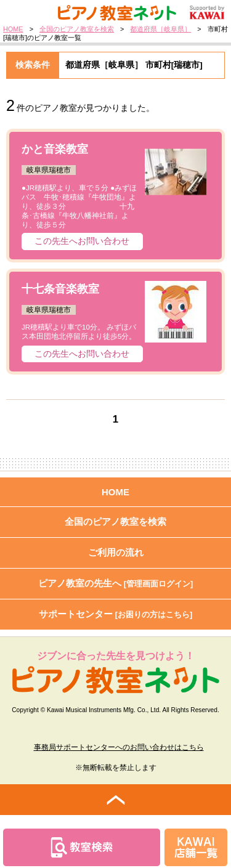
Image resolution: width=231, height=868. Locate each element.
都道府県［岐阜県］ (160, 29)
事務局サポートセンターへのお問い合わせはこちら (119, 747)
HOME (13, 29)
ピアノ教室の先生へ (116, 583)
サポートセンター (116, 614)
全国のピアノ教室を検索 (77, 29)
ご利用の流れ (116, 552)
